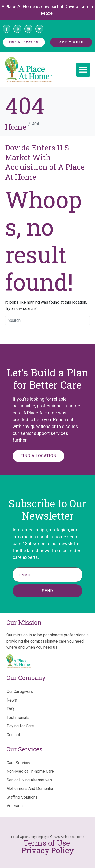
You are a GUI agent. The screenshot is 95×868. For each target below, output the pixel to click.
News (12, 700)
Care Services (19, 763)
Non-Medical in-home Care (30, 771)
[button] (83, 70)
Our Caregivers (20, 691)
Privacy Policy (48, 850)
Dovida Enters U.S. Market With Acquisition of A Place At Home (45, 162)
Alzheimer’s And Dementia (30, 789)
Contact (13, 735)
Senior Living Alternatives (29, 780)
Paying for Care (20, 726)
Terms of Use (47, 843)
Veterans (15, 806)
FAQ (10, 709)
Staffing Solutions (22, 797)
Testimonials (18, 717)
